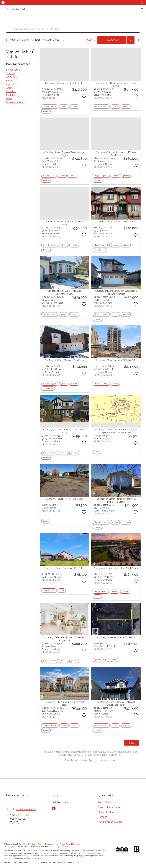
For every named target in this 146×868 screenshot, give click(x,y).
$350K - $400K (50, 245)
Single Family (13, 70)
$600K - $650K (50, 725)
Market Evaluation (108, 812)
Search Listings (106, 802)
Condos (10, 73)
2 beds (115, 522)
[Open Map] (138, 40)
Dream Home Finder (109, 807)
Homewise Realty (17, 9)
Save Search (112, 40)
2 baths (126, 522)
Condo (115, 384)
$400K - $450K (50, 106)
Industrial (11, 91)
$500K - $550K (101, 106)
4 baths (126, 106)
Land (97, 452)
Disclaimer (76, 844)
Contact (102, 817)
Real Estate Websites (27, 844)
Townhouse (100, 250)
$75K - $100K (49, 590)
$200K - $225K (101, 384)
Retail (9, 99)
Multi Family (13, 95)
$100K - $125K (101, 522)
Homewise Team (16, 102)
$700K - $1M (49, 176)
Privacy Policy (65, 844)
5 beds (115, 106)
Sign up (91, 40)
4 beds (62, 176)
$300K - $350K (50, 384)
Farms (10, 81)
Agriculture (12, 84)
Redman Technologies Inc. (48, 844)
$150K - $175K (101, 592)
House (46, 111)
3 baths (74, 106)
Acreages (11, 77)
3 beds (64, 106)
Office (9, 88)
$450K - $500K (101, 176)
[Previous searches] (131, 40)
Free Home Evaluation (110, 822)
